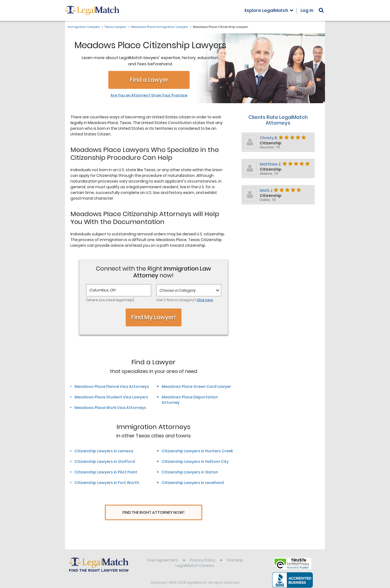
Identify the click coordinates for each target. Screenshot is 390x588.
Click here (205, 300)
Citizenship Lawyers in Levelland (193, 483)
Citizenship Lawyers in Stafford (105, 462)
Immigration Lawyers (84, 27)
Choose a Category (177, 290)
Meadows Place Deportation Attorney (190, 400)
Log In (307, 10)
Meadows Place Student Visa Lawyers (111, 397)
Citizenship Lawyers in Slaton (190, 472)
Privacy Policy (203, 551)
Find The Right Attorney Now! (153, 513)
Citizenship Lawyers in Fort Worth (107, 483)
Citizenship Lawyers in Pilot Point (106, 472)
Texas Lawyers (115, 27)
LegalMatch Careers (195, 556)
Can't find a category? (185, 300)
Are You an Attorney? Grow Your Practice (149, 95)
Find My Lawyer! (154, 317)
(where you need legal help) (110, 300)
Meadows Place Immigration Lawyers (160, 27)
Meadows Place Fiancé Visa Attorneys (112, 386)
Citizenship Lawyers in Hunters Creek (197, 451)
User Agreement (163, 551)
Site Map (235, 551)
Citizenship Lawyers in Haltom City (195, 462)
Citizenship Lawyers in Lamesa (104, 451)
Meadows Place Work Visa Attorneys (110, 408)
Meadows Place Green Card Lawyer (196, 386)
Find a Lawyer (149, 80)
